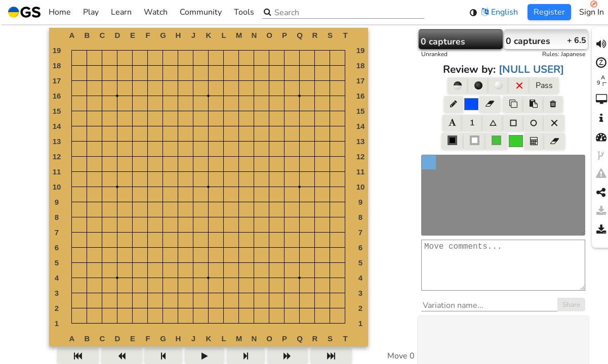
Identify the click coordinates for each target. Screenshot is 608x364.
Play (91, 12)
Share (571, 315)
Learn (121, 12)
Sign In (592, 12)
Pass (544, 85)
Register (549, 12)
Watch (156, 12)
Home (39, 12)
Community (201, 12)
